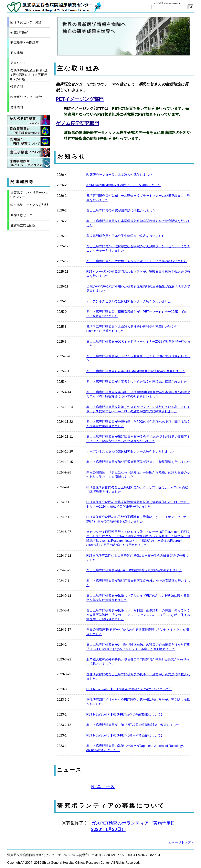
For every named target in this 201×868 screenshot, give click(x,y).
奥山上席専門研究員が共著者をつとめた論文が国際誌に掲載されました (137, 382)
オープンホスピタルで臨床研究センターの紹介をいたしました (130, 451)
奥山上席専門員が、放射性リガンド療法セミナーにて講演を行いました (137, 261)
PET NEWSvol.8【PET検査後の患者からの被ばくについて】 (129, 689)
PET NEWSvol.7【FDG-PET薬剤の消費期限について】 (125, 714)
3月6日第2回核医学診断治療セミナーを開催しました (124, 185)
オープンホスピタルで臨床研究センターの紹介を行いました (129, 301)
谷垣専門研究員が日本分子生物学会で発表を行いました (126, 236)
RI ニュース (103, 786)
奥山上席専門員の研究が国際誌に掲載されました (121, 210)
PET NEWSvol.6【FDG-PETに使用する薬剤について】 (125, 735)
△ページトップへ (181, 842)
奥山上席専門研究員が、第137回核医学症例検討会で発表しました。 (135, 725)
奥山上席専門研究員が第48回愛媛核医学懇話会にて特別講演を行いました (138, 462)
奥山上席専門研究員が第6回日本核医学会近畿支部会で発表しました (134, 570)
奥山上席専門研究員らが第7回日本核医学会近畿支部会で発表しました (136, 371)
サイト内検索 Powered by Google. (166, 3)
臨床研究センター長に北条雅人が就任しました (119, 175)
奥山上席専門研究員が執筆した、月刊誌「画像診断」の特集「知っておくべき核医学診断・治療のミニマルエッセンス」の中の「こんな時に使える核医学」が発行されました (138, 615)
